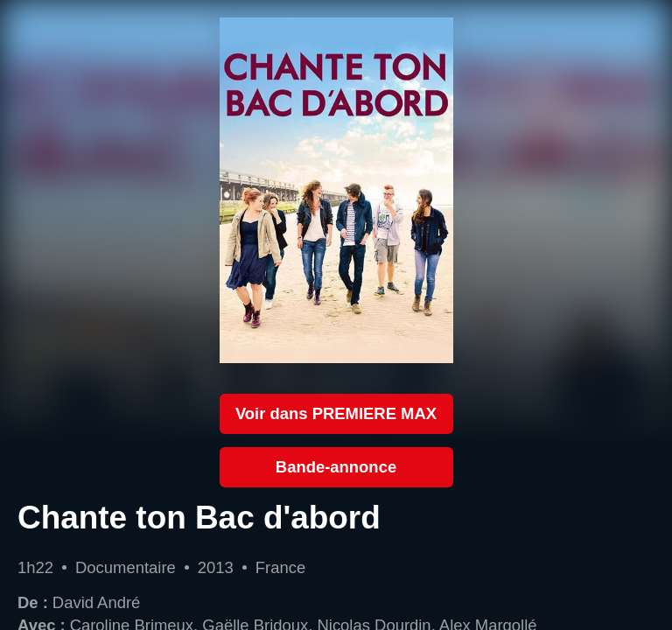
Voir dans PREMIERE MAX (336, 413)
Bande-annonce (336, 467)
